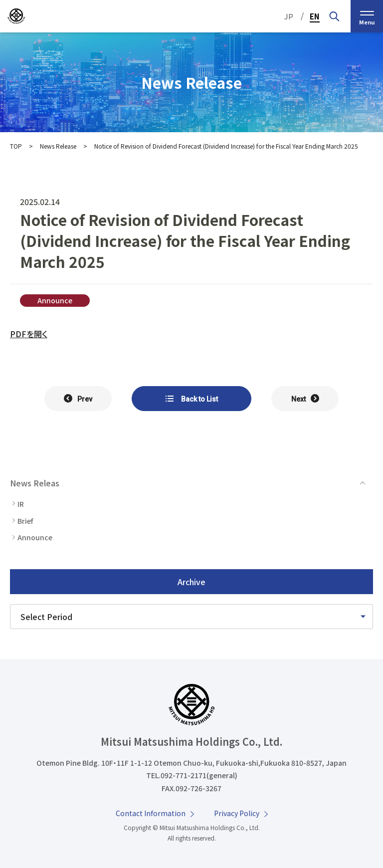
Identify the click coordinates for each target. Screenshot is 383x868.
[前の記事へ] (78, 399)
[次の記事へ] (305, 399)
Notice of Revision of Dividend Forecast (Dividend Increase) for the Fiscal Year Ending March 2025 (226, 146)
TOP (16, 146)
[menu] (367, 16)
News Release (58, 146)
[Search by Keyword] (334, 16)
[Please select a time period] (191, 617)
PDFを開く (29, 334)
